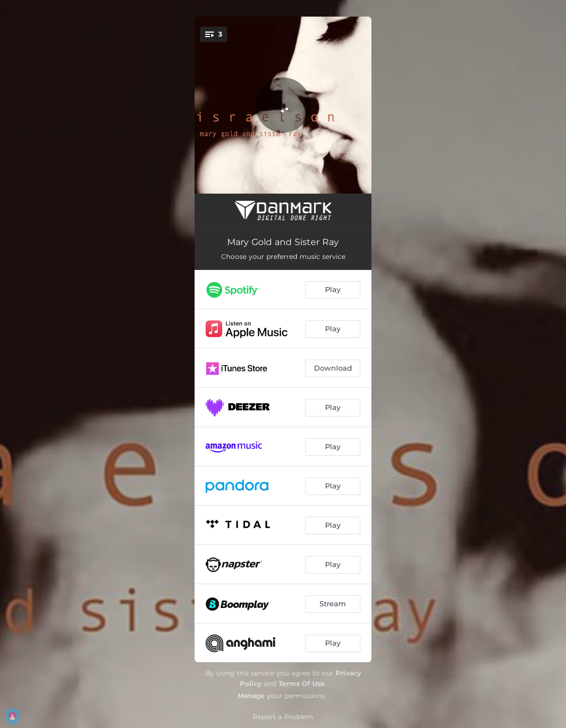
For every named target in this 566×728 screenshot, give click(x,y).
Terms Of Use (302, 683)
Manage (251, 696)
